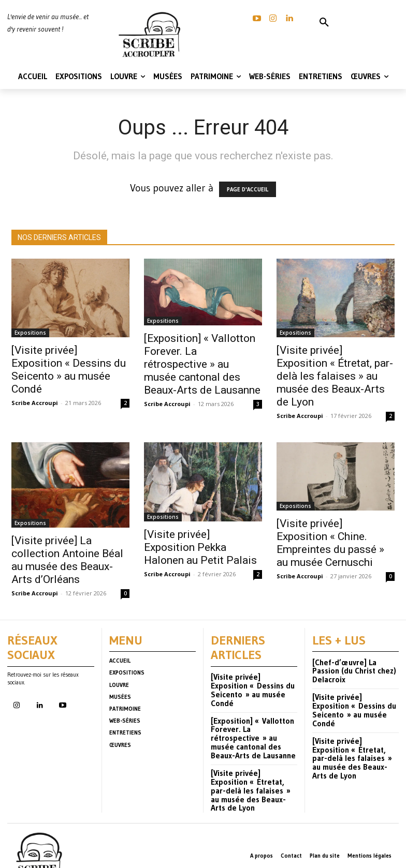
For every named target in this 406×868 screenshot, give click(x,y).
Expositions (30, 333)
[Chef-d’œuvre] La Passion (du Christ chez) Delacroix (352, 664)
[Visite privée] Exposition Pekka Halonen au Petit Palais (200, 547)
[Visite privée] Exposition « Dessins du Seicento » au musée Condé (69, 370)
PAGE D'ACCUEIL (248, 189)
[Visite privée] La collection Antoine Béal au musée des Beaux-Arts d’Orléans (67, 560)
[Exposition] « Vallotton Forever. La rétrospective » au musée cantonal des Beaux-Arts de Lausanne (202, 364)
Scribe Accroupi (35, 403)
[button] (324, 23)
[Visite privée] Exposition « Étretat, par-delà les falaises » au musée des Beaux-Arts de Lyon (335, 376)
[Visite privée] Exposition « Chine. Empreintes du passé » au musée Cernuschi (330, 543)
